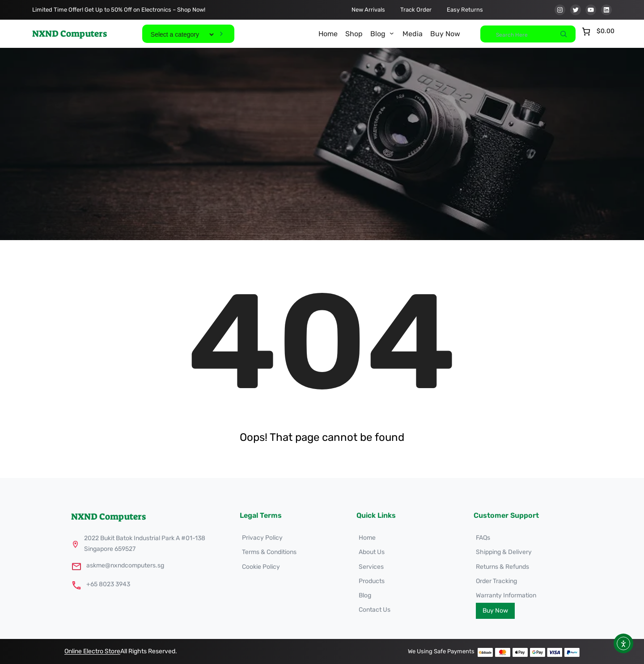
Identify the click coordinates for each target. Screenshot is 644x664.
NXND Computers (70, 34)
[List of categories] (182, 34)
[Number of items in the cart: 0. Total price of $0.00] (597, 32)
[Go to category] (221, 34)
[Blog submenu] (392, 33)
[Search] (563, 34)
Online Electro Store (92, 651)
